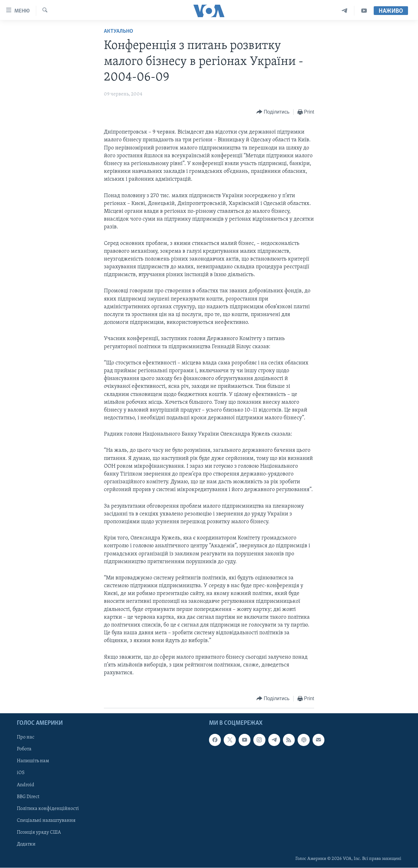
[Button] (273, 112)
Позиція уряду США (39, 832)
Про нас (26, 738)
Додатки (26, 844)
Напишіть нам (33, 761)
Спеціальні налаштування (46, 821)
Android (26, 785)
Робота (24, 749)
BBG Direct (28, 797)
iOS (21, 773)
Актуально (119, 31)
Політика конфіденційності (48, 809)
